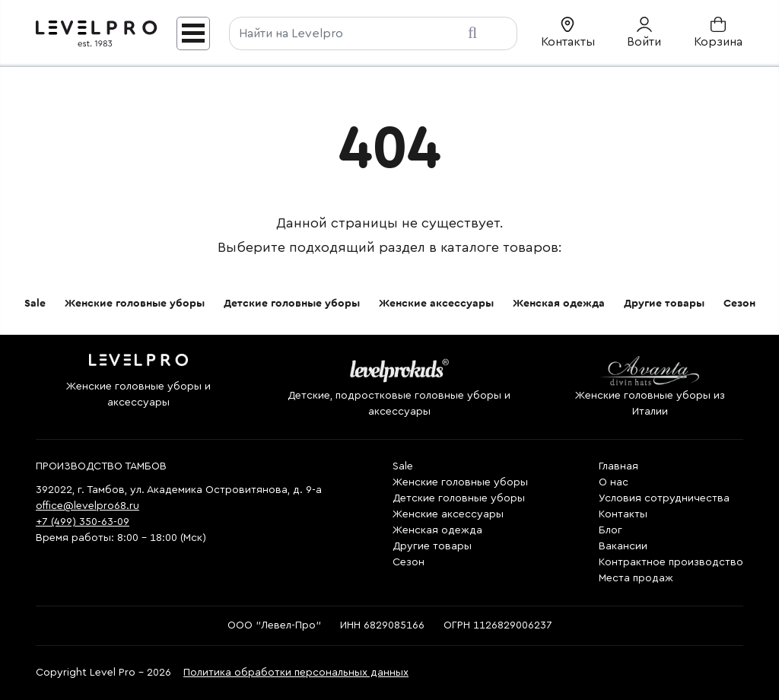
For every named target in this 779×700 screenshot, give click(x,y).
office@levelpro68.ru (87, 506)
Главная (618, 466)
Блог (610, 530)
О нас (614, 482)
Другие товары (664, 304)
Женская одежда (559, 304)
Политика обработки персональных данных (296, 673)
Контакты (623, 514)
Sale (35, 304)
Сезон (739, 304)
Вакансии (623, 546)
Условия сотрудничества (664, 498)
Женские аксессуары (436, 304)
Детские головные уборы (292, 304)
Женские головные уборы (135, 304)
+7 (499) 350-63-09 (83, 522)
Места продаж (636, 578)
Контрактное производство (671, 562)
